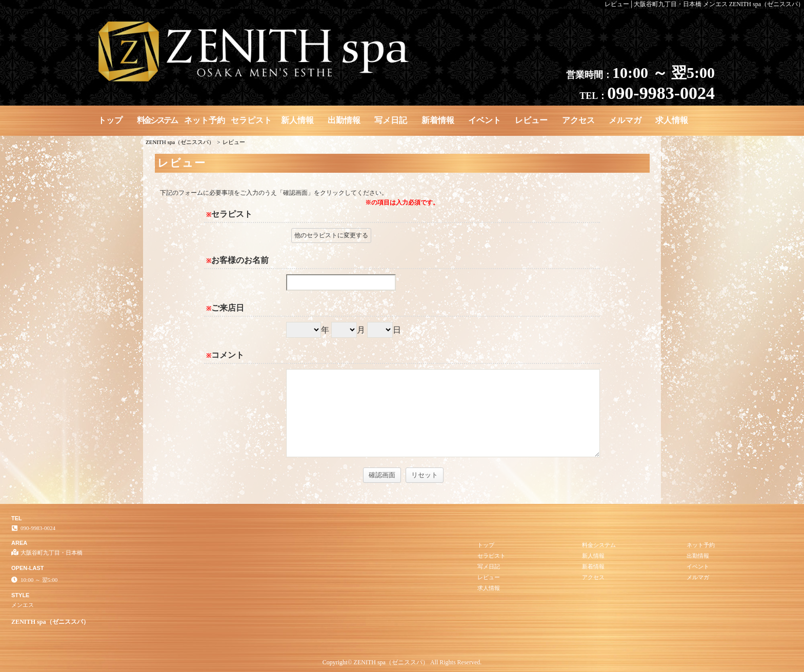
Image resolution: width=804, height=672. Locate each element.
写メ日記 (391, 120)
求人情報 (672, 120)
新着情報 (438, 120)
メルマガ (625, 120)
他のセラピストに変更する (331, 235)
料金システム (157, 120)
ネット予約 (205, 120)
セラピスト (251, 120)
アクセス (578, 120)
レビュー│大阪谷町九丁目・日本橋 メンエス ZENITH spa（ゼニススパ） (704, 4)
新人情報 (297, 120)
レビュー (531, 120)
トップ (110, 120)
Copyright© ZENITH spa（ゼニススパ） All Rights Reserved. (402, 662)
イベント (485, 120)
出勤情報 (344, 120)
